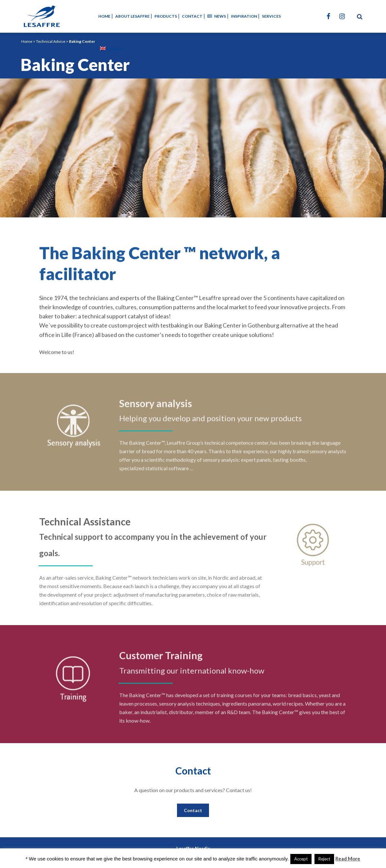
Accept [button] (301, 859)
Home (27, 41)
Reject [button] (324, 859)
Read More (348, 859)
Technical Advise (51, 41)
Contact (193, 810)
